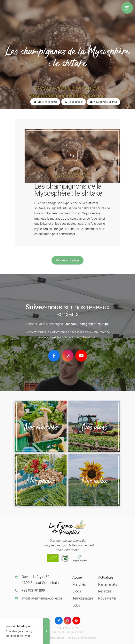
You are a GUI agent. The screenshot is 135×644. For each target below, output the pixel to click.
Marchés (79, 584)
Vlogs (77, 591)
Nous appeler (74, 102)
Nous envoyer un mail (104, 102)
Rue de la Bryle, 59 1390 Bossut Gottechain (40, 580)
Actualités (106, 577)
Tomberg (19, 636)
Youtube (103, 324)
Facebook (70, 324)
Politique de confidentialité (82, 638)
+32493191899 (33, 590)
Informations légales (54, 638)
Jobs (76, 605)
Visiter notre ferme (45, 102)
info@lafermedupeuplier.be (42, 598)
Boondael (19, 631)
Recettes (105, 591)
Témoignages (83, 598)
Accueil (78, 577)
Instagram (86, 324)
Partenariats (108, 584)
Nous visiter (107, 598)
